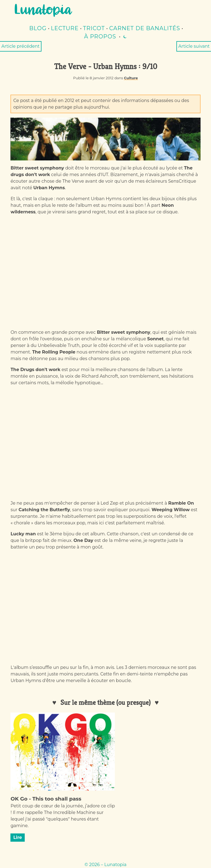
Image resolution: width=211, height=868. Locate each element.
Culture (131, 78)
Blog (38, 28)
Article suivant (194, 46)
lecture (65, 28)
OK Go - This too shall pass (46, 799)
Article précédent (20, 46)
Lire (17, 837)
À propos (100, 36)
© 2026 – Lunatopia (105, 865)
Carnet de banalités (145, 28)
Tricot (94, 28)
